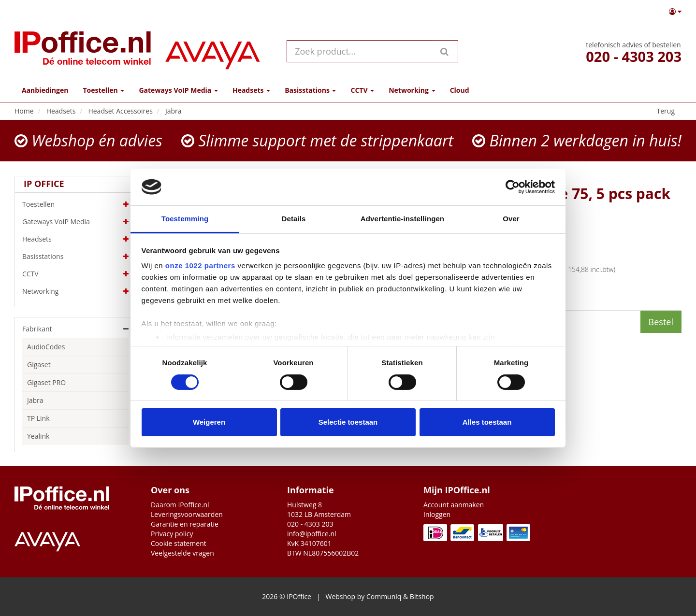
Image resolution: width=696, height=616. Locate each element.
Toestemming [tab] (185, 219)
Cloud (460, 90)
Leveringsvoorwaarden (187, 514)
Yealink (38, 436)
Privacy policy (172, 534)
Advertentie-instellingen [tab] (402, 219)
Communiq (384, 596)
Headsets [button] (251, 90)
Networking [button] (412, 90)
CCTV (75, 274)
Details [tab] (294, 219)
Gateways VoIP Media (75, 222)
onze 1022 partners (200, 265)
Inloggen (437, 514)
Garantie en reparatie (185, 524)
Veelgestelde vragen (182, 553)
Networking (75, 291)
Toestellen (75, 204)
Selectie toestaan (348, 422)
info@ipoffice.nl (312, 534)
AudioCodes (46, 347)
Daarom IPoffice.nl (180, 505)
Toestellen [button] (103, 90)
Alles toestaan (487, 422)
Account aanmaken (454, 505)
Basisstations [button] (310, 90)
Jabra (35, 400)
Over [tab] (511, 219)
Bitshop (422, 596)
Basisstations (75, 257)
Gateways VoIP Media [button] (178, 90)
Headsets (75, 239)
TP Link (38, 418)
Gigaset (39, 365)
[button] (675, 12)
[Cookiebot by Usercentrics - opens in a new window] (513, 187)
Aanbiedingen (45, 90)
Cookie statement (179, 543)
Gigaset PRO (46, 382)
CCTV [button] (362, 90)
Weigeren (209, 422)
